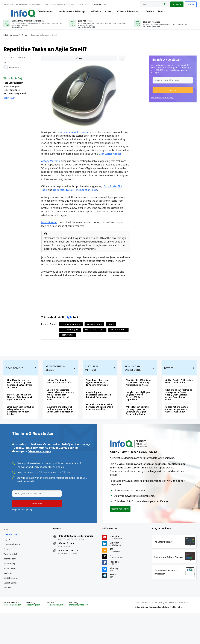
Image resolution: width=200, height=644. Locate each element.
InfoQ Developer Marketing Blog (17, 603)
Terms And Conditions (157, 636)
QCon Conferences (18, 567)
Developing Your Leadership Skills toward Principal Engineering (100, 409)
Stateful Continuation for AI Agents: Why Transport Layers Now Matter (24, 413)
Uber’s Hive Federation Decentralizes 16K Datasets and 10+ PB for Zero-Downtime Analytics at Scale (62, 409)
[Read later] (61, 62)
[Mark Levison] (11, 71)
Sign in (185, 4)
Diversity (13, 610)
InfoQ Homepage (16, 39)
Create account (16, 557)
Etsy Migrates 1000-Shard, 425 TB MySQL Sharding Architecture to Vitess (137, 398)
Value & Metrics (71, 340)
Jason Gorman (51, 227)
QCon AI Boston (69, 566)
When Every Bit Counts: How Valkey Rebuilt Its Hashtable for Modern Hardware (24, 427)
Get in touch (15, 101)
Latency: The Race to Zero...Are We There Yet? (62, 396)
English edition (89, 4)
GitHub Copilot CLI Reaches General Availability (171, 397)
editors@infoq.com (58, 633)
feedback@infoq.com (18, 633)
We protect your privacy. (157, 101)
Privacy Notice (140, 636)
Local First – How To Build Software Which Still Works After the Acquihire (98, 422)
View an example (40, 471)
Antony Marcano (52, 166)
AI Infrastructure (102, 12)
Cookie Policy (174, 636)
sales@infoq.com (37, 633)
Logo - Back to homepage (21, 11)
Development (46, 12)
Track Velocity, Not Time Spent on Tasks (77, 195)
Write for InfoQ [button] (106, 4)
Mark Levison (21, 71)
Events (163, 12)
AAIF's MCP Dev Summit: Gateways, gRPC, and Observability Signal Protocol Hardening (136, 427)
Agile (71, 322)
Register (171, 4)
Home (12, 552)
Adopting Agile (96, 330)
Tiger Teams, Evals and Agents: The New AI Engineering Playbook (99, 397)
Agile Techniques (72, 335)
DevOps (151, 12)
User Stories (92, 340)
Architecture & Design (73, 12)
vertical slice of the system (77, 134)
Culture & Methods (129, 12)
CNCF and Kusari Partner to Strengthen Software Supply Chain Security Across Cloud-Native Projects (174, 412)
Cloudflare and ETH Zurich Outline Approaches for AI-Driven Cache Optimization (63, 425)
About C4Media (16, 591)
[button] (167, 94)
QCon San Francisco (71, 573)
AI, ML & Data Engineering (131, 382)
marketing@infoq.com (80, 633)
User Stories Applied (69, 159)
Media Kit (13, 596)
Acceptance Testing (96, 335)
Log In (12, 562)
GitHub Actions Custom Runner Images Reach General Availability (173, 426)
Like (51, 62)
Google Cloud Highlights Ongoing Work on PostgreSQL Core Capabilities (137, 413)
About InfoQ (15, 586)
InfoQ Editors (15, 581)
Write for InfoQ (16, 577)
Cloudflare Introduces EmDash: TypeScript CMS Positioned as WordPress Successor (25, 398)
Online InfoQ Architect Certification (79, 559)
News (30, 39)
